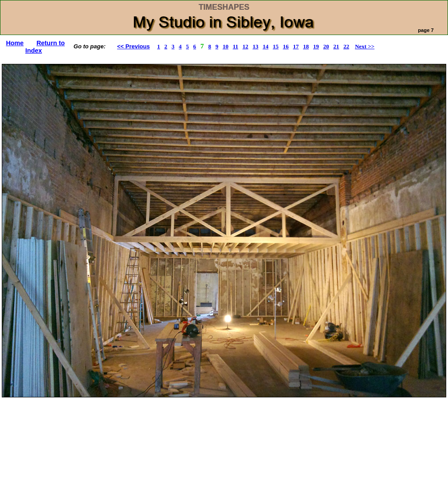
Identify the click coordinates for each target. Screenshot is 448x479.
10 (226, 46)
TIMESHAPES (224, 7)
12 (246, 46)
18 (306, 46)
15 (276, 46)
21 (336, 46)
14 (265, 46)
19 (316, 46)
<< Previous (134, 46)
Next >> (365, 46)
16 (286, 46)
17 (296, 46)
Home (15, 43)
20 (326, 46)
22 (346, 46)
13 (255, 46)
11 (236, 46)
